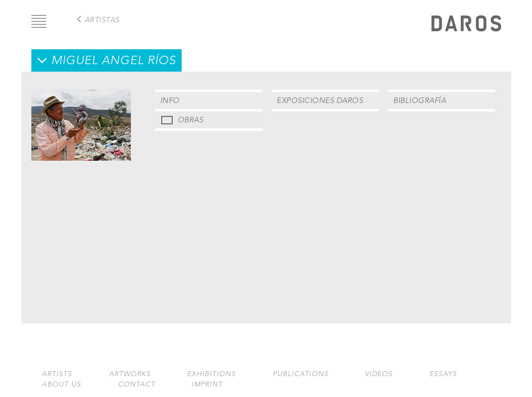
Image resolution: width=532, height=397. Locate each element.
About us (61, 384)
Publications (301, 374)
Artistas (102, 20)
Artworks (130, 374)
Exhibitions (212, 374)
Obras (191, 120)
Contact (137, 384)
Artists (57, 374)
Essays (443, 374)
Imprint (207, 384)
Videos (379, 374)
